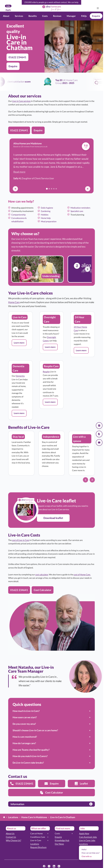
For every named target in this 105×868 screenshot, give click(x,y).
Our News (59, 844)
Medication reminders (80, 208)
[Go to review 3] (52, 189)
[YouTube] (59, 866)
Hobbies (45, 215)
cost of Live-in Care (21, 540)
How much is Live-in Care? (26, 711)
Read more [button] (19, 172)
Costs (45, 16)
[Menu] (98, 8)
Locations (35, 844)
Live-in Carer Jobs (87, 840)
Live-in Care (36, 840)
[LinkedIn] (54, 866)
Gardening (46, 211)
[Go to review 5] (56, 189)
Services (19, 16)
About (6, 16)
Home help (46, 218)
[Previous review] (15, 189)
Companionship (18, 215)
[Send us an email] (99, 442)
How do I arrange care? (24, 743)
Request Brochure (38, 847)
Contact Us (11, 837)
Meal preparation (49, 221)
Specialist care (77, 211)
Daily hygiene (47, 208)
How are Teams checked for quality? (31, 750)
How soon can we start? (25, 717)
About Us (10, 833)
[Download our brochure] (99, 434)
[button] (19, 343)
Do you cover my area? (24, 724)
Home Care (14, 302)
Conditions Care (38, 837)
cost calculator (42, 574)
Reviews (57, 16)
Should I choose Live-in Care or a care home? (35, 730)
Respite (46, 372)
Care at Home (36, 833)
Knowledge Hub (62, 840)
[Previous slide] (15, 269)
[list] (52, 269)
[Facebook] (44, 866)
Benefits (33, 16)
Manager (71, 16)
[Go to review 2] (49, 189)
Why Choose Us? (13, 840)
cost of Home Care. (82, 574)
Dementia (20, 376)
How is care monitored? (25, 737)
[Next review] (88, 189)
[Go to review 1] (47, 189)
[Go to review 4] (54, 189)
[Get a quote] (99, 426)
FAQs (84, 16)
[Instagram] (49, 866)
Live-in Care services (21, 101)
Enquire (96, 16)
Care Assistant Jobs (88, 837)
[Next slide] (88, 269)
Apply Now (84, 833)
